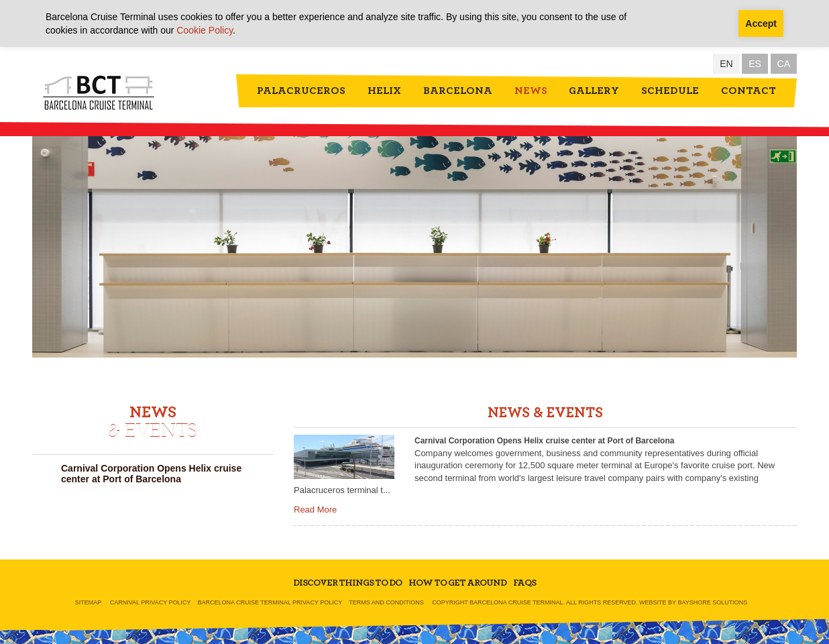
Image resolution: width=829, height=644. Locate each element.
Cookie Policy (205, 30)
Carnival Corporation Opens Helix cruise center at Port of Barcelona (151, 474)
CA (784, 64)
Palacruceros (301, 91)
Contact (749, 91)
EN (726, 64)
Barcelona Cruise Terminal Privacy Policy (270, 602)
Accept (761, 23)
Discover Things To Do (347, 583)
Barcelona (458, 91)
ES (755, 64)
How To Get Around (457, 583)
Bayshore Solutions (712, 602)
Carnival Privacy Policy (151, 602)
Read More (315, 509)
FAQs (524, 583)
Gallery (594, 91)
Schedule (670, 91)
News (531, 91)
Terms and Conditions (386, 602)
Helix (384, 91)
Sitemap (89, 602)
